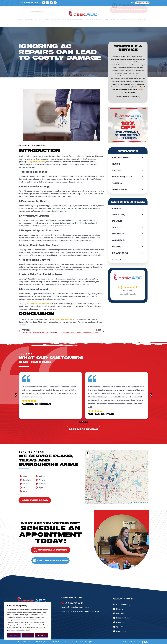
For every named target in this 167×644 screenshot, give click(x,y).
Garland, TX (128, 234)
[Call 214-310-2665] (63, 603)
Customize (14, 635)
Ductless (61, 24)
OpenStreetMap (143, 503)
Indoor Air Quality (78, 24)
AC (40, 24)
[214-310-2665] (114, 10)
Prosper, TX (128, 246)
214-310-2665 (132, 10)
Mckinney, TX (128, 240)
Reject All (28, 635)
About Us (30, 24)
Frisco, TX (128, 227)
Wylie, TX (128, 259)
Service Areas (128, 24)
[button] (102, 478)
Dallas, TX (128, 221)
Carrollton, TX (128, 215)
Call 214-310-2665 (74, 603)
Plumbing (95, 24)
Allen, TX (128, 208)
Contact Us (142, 24)
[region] (28, 621)
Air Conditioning (128, 158)
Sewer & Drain (110, 24)
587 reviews (128, 290)
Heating (49, 24)
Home (21, 24)
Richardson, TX (128, 253)
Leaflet (134, 503)
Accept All (42, 635)
